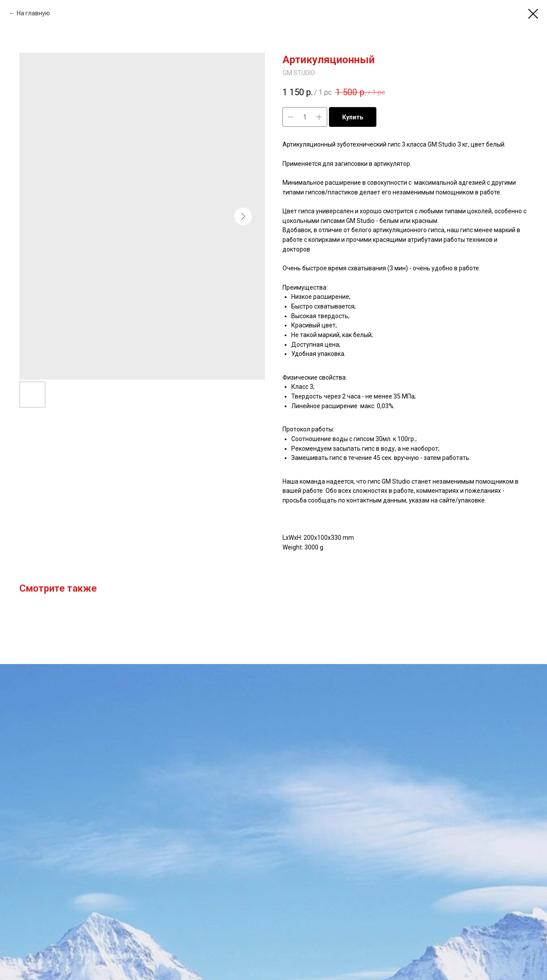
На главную (33, 13)
